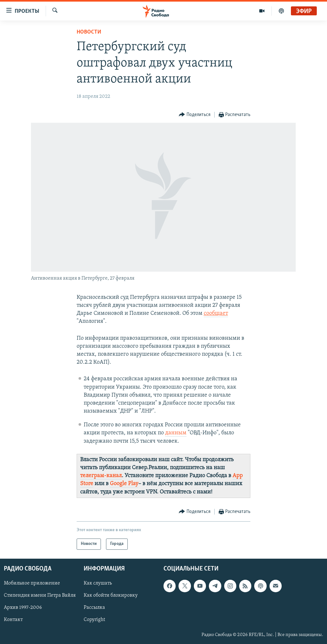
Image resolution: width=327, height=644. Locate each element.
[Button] (195, 115)
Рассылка (94, 608)
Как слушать (98, 583)
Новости (89, 32)
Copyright (94, 620)
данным (176, 433)
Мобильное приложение (32, 583)
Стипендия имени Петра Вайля (40, 595)
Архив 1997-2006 (23, 608)
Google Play (124, 484)
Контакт (13, 620)
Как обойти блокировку (111, 595)
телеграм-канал (101, 476)
